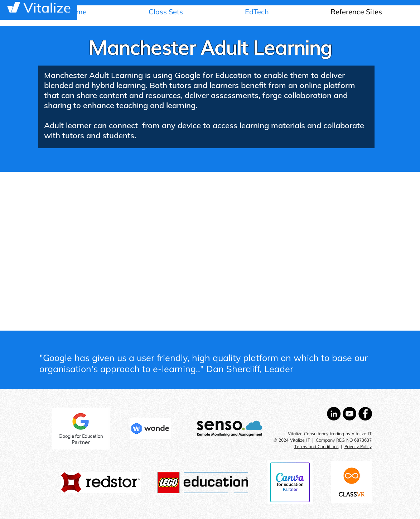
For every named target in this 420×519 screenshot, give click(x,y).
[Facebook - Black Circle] (365, 414)
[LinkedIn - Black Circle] (334, 414)
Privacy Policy (358, 446)
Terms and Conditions (317, 446)
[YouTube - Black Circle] (349, 414)
